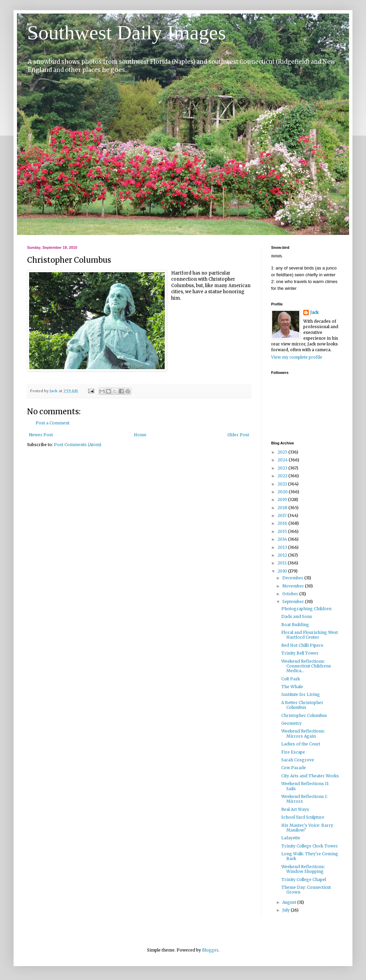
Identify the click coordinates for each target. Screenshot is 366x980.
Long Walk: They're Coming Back (310, 856)
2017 (283, 515)
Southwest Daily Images (127, 33)
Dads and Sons (297, 616)
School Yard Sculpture (303, 817)
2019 (283, 499)
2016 (283, 523)
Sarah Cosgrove (298, 760)
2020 (283, 492)
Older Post (238, 435)
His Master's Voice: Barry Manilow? (307, 828)
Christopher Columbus (304, 715)
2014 (283, 539)
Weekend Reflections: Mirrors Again (303, 733)
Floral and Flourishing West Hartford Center (310, 635)
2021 (283, 484)
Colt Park (291, 679)
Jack (314, 312)
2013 (283, 547)
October (291, 594)
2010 (283, 571)
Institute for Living (301, 694)
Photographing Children (306, 609)
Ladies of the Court (301, 744)
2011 (283, 563)
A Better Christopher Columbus (302, 705)
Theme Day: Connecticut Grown (306, 890)
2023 (283, 468)
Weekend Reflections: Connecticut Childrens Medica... (306, 666)
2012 (283, 555)
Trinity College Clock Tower (310, 846)
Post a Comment (53, 423)
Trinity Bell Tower (300, 653)
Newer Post (41, 435)
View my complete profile (297, 357)
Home (140, 435)
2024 (283, 460)
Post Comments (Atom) (78, 445)
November (294, 586)
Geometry (291, 723)
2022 (283, 476)
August (290, 902)
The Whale (292, 687)
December (293, 578)
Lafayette (291, 838)
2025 (283, 452)
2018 (283, 508)
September (294, 602)
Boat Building (295, 625)
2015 (283, 531)
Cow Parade (294, 768)
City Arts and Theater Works (310, 776)
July (287, 910)
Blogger (210, 950)
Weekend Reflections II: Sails (305, 786)
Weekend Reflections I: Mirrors (304, 799)
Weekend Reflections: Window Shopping (303, 869)
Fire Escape (293, 752)
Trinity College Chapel (304, 879)
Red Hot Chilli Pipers (302, 645)
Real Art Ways (295, 809)
